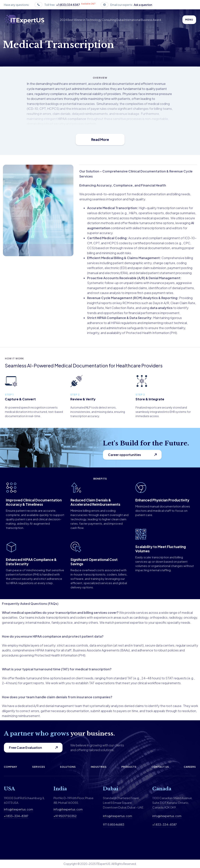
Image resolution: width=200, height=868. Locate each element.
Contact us (160, 767)
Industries (99, 767)
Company (11, 767)
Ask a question (143, 5)
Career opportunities (125, 455)
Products (129, 767)
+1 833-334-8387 (16, 816)
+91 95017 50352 (65, 816)
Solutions (68, 767)
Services (39, 767)
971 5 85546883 (114, 824)
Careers (190, 767)
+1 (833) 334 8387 (68, 5)
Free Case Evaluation (25, 748)
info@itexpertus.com (18, 809)
